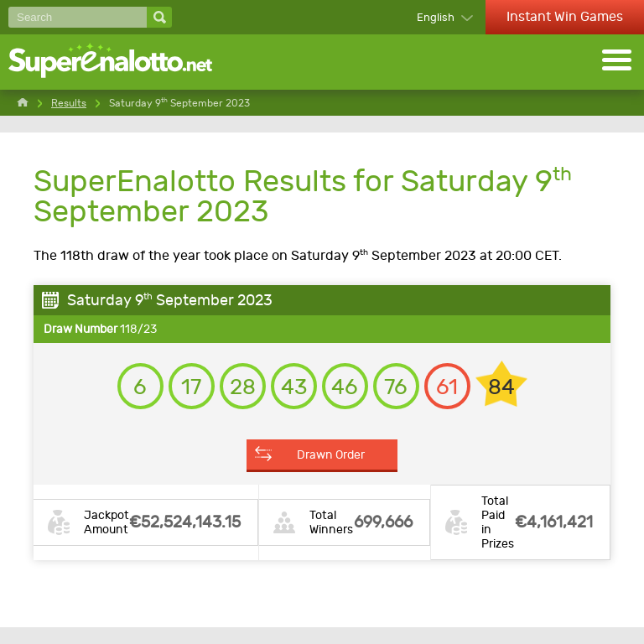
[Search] (78, 17)
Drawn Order (331, 454)
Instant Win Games (565, 16)
